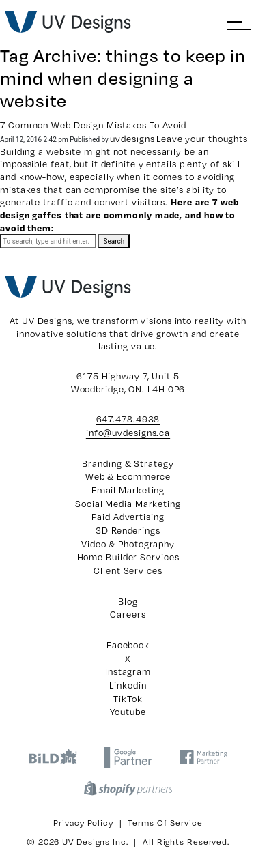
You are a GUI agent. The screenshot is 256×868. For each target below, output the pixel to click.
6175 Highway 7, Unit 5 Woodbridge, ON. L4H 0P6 (128, 382)
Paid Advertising (128, 517)
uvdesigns (132, 139)
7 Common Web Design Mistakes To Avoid (93, 125)
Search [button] (114, 241)
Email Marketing (128, 490)
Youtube (128, 712)
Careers (128, 614)
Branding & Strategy (128, 463)
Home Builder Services (128, 557)
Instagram (128, 671)
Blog (128, 601)
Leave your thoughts (202, 139)
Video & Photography (128, 544)
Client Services (128, 570)
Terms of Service (165, 822)
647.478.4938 (128, 419)
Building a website (41, 151)
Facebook (128, 645)
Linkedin (128, 685)
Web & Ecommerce (128, 476)
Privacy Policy (83, 822)
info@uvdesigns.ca (128, 433)
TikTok (128, 699)
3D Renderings (128, 530)
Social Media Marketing (128, 504)
